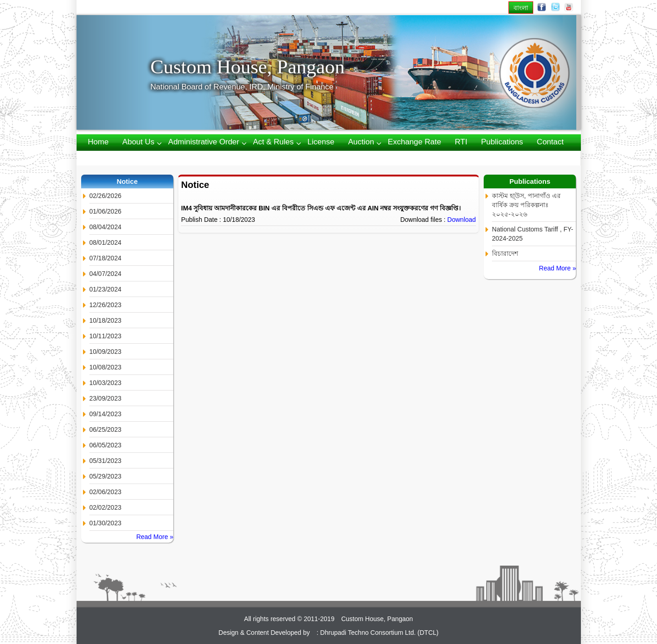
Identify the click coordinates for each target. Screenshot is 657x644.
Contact (550, 142)
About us (138, 142)
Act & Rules (273, 142)
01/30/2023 (105, 523)
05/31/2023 (105, 461)
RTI (461, 142)
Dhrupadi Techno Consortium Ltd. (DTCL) (379, 633)
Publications (502, 142)
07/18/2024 (105, 258)
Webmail (103, 157)
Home (98, 142)
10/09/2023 (105, 352)
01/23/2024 (105, 289)
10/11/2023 (105, 336)
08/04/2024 (105, 227)
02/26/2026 (105, 196)
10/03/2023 (105, 383)
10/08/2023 (105, 367)
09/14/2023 (105, 414)
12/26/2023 (105, 305)
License (321, 142)
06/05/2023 (105, 445)
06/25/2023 (105, 429)
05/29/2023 (105, 476)
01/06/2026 (105, 211)
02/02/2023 (105, 507)
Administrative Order (204, 142)
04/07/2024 (105, 274)
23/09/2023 (105, 398)
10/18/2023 (105, 320)
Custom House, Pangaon (248, 67)
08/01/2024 (105, 242)
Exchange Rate (414, 142)
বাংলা (521, 8)
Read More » (155, 537)
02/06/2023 (105, 492)
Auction (361, 142)
